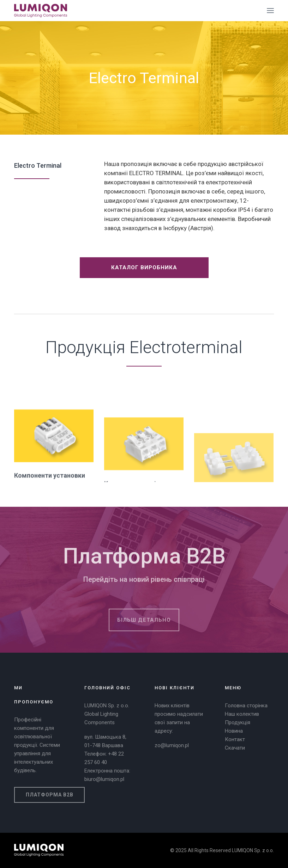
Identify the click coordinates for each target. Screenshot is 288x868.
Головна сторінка (246, 706)
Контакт (235, 739)
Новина (234, 731)
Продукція (238, 722)
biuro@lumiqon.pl (104, 779)
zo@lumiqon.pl (172, 745)
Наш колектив (242, 714)
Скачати (235, 748)
